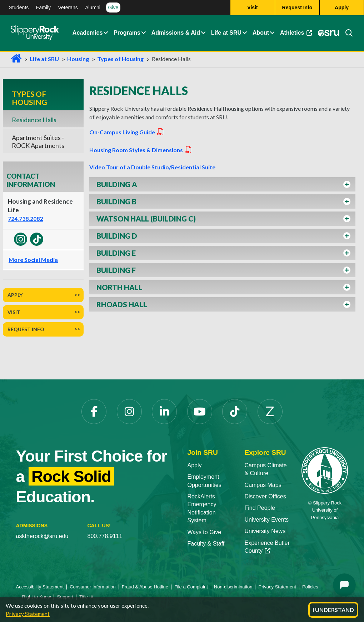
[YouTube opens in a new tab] (200, 412)
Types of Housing (120, 59)
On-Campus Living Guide (127, 132)
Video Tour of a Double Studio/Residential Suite (152, 167)
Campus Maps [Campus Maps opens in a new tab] (263, 485)
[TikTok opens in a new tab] (235, 412)
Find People (260, 508)
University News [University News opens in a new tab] (265, 531)
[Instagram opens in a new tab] (129, 412)
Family (43, 8)
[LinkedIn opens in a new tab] (164, 412)
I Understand (333, 610)
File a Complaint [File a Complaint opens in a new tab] (191, 587)
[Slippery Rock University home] (325, 470)
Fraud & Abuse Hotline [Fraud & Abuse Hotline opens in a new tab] (145, 587)
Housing (78, 59)
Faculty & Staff (206, 544)
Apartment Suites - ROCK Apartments (38, 141)
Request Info (26, 329)
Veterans (68, 8)
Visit (14, 312)
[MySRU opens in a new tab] (328, 33)
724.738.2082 (25, 218)
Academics (88, 33)
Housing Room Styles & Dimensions (141, 150)
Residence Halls (34, 120)
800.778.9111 (105, 536)
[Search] (346, 33)
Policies (310, 587)
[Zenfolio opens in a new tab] (270, 412)
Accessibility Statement (40, 587)
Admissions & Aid (176, 33)
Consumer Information (93, 587)
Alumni (93, 8)
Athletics (297, 35)
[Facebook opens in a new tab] (94, 412)
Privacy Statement (28, 614)
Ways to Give (205, 532)
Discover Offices (265, 496)
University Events (266, 520)
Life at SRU (226, 33)
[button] (106, 33)
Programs (127, 33)
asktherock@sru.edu (42, 536)
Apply (15, 295)
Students (19, 8)
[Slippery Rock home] (35, 33)
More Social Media (33, 260)
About (261, 33)
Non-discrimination (233, 587)
